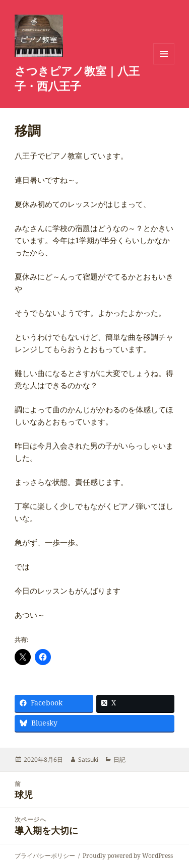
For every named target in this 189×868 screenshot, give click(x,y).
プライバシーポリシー (45, 856)
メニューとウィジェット (164, 64)
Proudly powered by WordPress (128, 856)
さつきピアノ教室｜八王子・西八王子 (77, 78)
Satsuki (88, 760)
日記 (119, 760)
